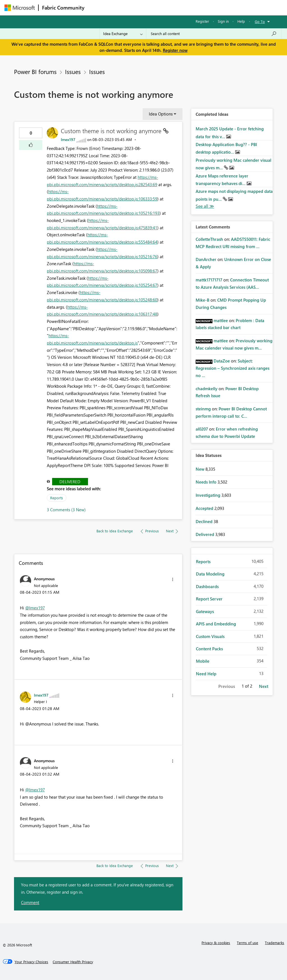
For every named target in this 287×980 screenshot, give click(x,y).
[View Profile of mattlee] (221, 320)
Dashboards (207, 586)
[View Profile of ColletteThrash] (209, 239)
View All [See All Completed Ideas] (205, 206)
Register (202, 21)
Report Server (209, 599)
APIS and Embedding (216, 624)
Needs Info (207, 482)
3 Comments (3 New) (66, 510)
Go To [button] (260, 21)
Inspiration (122, 7)
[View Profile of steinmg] (203, 409)
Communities (170, 7)
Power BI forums (35, 71)
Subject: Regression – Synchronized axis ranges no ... (232, 368)
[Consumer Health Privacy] (73, 962)
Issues (73, 71)
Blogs (195, 7)
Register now (175, 50)
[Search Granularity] (123, 34)
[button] (31, 145)
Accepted (205, 508)
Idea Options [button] (161, 114)
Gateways (205, 611)
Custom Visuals (210, 636)
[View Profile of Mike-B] (202, 300)
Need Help (206, 674)
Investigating (209, 495)
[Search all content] (214, 34)
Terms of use (247, 943)
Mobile (203, 661)
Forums (97, 7)
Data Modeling (210, 574)
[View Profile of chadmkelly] (207, 389)
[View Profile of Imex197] (68, 139)
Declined (205, 521)
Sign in (223, 21)
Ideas (145, 7)
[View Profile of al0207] (202, 429)
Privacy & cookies (216, 943)
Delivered (70, 482)
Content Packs (209, 649)
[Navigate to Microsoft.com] (20, 8)
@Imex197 (35, 608)
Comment (30, 902)
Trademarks (275, 943)
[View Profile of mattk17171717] (209, 280)
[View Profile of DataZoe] (222, 361)
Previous (227, 686)
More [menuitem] (214, 7)
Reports (57, 498)
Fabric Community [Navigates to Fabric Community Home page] (63, 8)
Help (241, 21)
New (201, 469)
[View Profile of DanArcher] (206, 259)
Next (264, 686)
